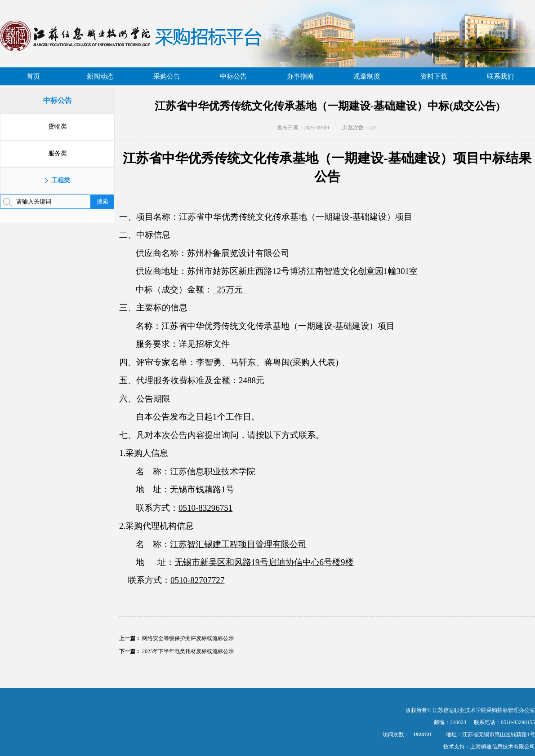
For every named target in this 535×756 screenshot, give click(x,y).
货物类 (58, 126)
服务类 (58, 153)
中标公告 (233, 76)
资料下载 (434, 76)
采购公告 (167, 76)
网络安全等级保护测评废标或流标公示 (188, 638)
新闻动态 (100, 76)
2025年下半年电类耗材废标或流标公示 (188, 651)
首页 (33, 76)
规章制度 (367, 76)
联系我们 (500, 76)
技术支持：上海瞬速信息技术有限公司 (489, 747)
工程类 (61, 180)
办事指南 (300, 76)
